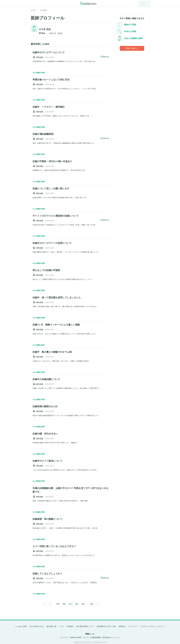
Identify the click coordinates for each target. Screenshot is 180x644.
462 (77, 604)
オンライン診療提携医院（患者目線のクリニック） (102, 637)
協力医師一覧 (52, 626)
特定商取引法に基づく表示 (106, 626)
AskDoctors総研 (76, 637)
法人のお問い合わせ (37, 626)
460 (64, 604)
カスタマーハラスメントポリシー (153, 626)
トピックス (64, 637)
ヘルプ (62, 626)
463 (83, 604)
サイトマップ (133, 626)
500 (92, 604)
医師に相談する (132, 48)
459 (58, 604)
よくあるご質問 (21, 626)
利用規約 (70, 626)
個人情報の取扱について (85, 626)
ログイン (144, 4)
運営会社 (122, 626)
